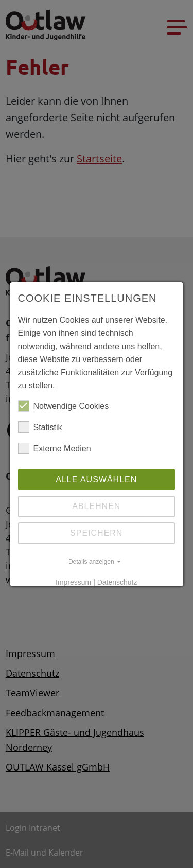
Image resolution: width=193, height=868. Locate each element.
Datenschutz (117, 582)
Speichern (96, 533)
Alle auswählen (96, 479)
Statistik (40, 428)
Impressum (73, 582)
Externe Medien (55, 449)
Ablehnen (96, 506)
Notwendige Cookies (64, 406)
